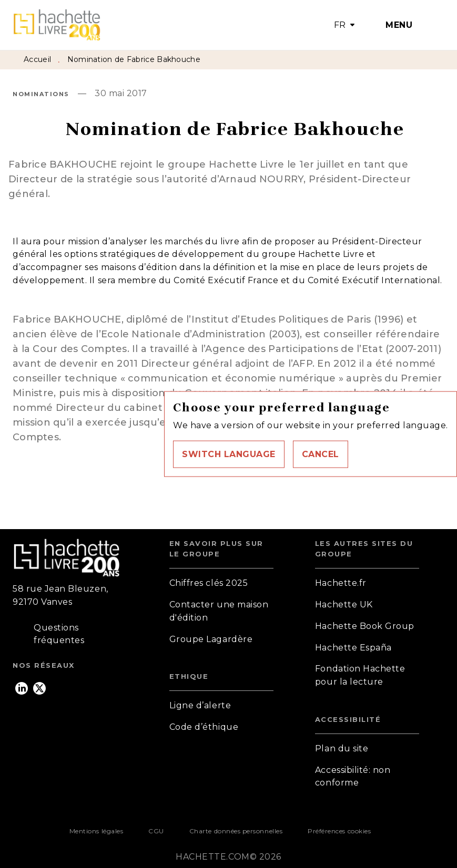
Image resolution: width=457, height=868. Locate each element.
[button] (229, 454)
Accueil (37, 59)
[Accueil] (57, 25)
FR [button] (340, 25)
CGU (156, 831)
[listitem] (22, 688)
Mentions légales (96, 831)
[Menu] (402, 25)
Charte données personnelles (236, 831)
